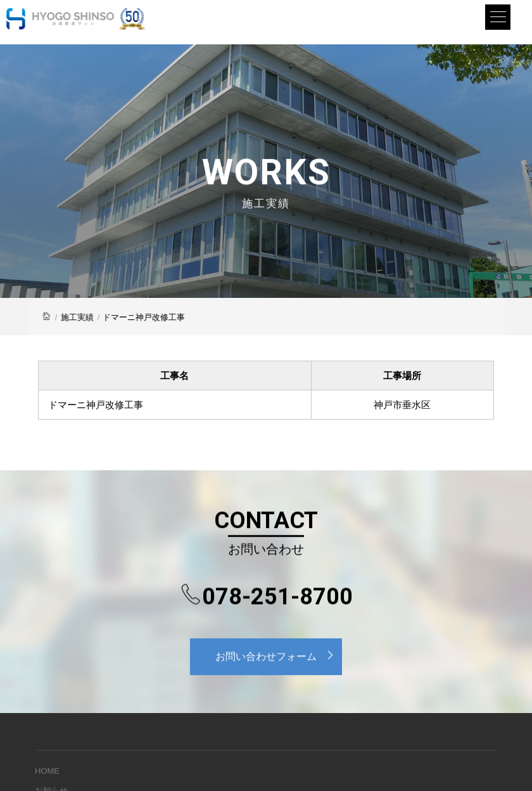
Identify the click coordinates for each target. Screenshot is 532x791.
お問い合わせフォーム (278, 655)
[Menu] (498, 17)
